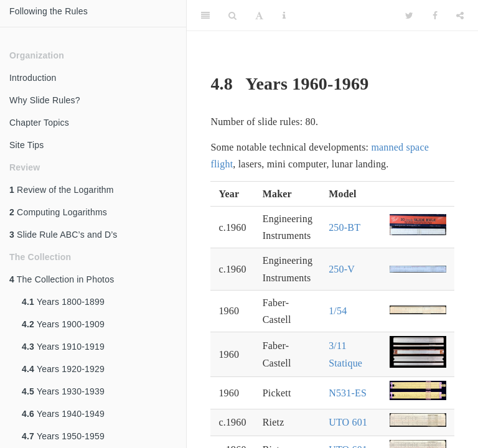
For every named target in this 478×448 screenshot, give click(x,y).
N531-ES (348, 393)
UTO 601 (348, 422)
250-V (342, 269)
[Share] (460, 16)
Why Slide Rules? (45, 100)
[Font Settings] (259, 16)
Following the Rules (49, 11)
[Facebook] (435, 16)
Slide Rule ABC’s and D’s (63, 235)
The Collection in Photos (62, 279)
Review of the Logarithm (62, 190)
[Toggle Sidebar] (205, 16)
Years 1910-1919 (63, 347)
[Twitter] (409, 16)
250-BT (344, 227)
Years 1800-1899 (63, 302)
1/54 (338, 311)
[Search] (232, 16)
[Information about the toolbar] (284, 16)
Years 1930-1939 (63, 391)
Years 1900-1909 (63, 324)
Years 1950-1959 (63, 436)
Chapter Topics (39, 123)
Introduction (33, 78)
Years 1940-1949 (63, 414)
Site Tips (27, 145)
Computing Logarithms (58, 212)
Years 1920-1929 (63, 369)
